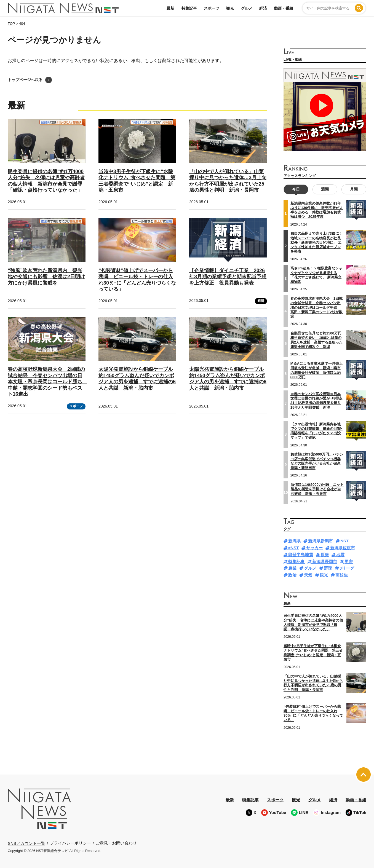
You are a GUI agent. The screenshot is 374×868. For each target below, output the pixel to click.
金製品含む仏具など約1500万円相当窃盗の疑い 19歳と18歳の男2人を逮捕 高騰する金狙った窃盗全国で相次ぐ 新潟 (316, 340)
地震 (340, 555)
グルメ (247, 8)
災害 (349, 562)
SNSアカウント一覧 (26, 843)
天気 (308, 575)
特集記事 (189, 8)
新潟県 (294, 541)
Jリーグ (347, 568)
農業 (292, 568)
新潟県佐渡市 (343, 548)
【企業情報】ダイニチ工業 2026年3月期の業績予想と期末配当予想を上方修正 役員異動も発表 (228, 277)
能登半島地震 (301, 555)
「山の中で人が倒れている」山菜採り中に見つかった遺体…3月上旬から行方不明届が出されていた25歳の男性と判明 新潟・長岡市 (313, 683)
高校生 (342, 575)
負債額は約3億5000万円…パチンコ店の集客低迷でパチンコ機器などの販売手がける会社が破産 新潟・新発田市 (317, 461)
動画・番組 (284, 8)
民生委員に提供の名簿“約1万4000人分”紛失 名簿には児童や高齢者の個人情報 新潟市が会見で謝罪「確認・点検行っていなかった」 (313, 622)
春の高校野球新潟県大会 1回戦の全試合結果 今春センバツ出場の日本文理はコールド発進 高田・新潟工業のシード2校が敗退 (316, 307)
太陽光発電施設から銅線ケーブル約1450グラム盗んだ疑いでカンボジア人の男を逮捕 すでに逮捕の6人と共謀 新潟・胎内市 (137, 379)
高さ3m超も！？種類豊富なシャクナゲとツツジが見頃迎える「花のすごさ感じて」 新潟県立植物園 (316, 275)
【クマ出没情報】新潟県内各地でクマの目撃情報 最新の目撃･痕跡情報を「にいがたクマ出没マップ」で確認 (316, 431)
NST (344, 541)
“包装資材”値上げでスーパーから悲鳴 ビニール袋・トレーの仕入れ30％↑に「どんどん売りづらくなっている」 (313, 713)
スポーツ (212, 8)
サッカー (314, 548)
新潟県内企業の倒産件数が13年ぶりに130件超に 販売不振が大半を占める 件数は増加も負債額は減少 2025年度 (317, 210)
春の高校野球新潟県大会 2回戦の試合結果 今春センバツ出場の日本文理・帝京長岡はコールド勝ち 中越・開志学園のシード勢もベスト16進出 (47, 382)
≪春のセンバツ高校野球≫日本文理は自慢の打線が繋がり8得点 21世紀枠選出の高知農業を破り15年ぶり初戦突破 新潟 (316, 401)
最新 (170, 8)
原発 (325, 555)
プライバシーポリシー (70, 843)
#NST (293, 548)
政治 (292, 575)
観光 (230, 8)
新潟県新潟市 (320, 541)
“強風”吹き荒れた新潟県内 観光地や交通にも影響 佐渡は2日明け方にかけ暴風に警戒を (46, 277)
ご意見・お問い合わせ (116, 843)
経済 (263, 8)
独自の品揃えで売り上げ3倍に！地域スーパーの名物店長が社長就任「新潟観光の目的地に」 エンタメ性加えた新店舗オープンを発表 (316, 242)
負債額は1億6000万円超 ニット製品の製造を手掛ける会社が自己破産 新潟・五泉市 (317, 489)
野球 (328, 568)
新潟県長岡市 (325, 562)
